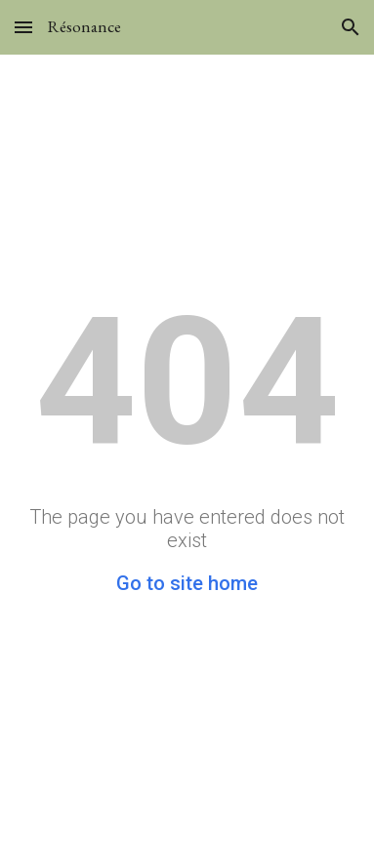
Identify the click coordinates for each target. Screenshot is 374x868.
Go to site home (187, 583)
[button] (23, 27)
